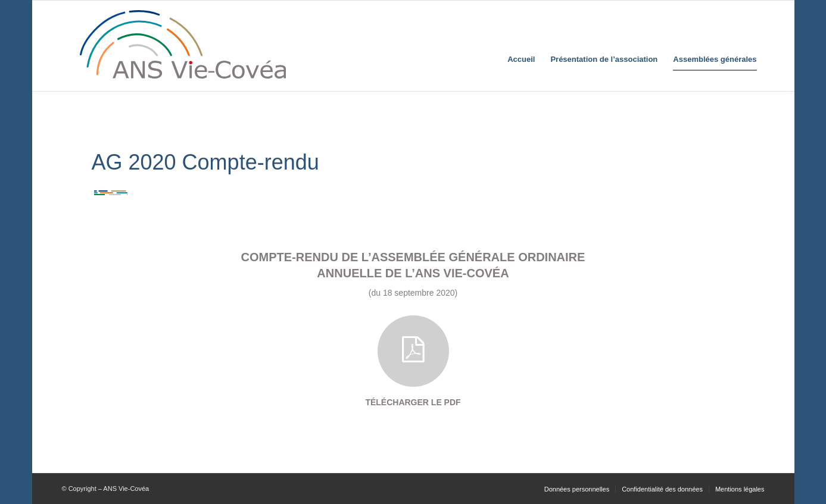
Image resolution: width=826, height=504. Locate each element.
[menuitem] (521, 46)
